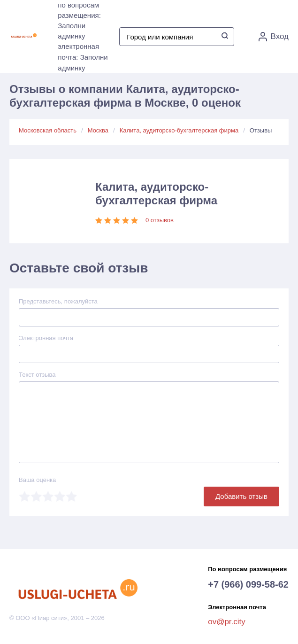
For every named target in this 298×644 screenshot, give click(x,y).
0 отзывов (160, 220)
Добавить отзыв (241, 496)
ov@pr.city (227, 622)
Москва (98, 130)
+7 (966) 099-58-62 (248, 584)
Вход (274, 37)
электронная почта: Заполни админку (83, 57)
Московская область (48, 130)
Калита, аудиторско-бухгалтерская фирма (179, 130)
